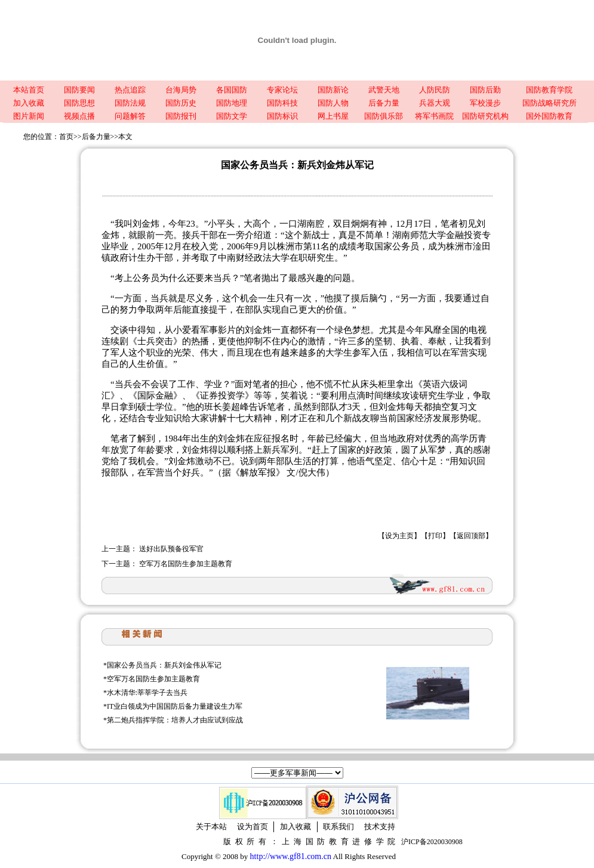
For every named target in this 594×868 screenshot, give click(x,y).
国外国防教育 (549, 116)
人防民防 (435, 90)
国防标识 (282, 116)
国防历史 (181, 103)
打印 (435, 536)
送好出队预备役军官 (171, 549)
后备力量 (384, 103)
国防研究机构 (485, 116)
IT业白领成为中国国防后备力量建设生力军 (175, 706)
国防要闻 (79, 90)
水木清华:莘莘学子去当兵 (147, 693)
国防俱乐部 (384, 116)
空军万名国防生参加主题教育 (186, 564)
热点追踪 (130, 90)
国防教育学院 (549, 90)
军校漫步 (485, 103)
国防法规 (130, 103)
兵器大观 (435, 103)
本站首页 (29, 90)
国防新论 (333, 90)
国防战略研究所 (550, 103)
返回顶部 (471, 536)
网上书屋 (333, 116)
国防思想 (79, 103)
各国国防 (232, 90)
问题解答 (130, 116)
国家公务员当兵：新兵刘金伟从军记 (164, 665)
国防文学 (232, 116)
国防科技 (282, 103)
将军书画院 (434, 116)
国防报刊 (181, 116)
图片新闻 (29, 116)
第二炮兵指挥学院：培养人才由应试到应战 (175, 720)
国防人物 (333, 103)
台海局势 (181, 90)
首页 (66, 137)
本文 (125, 137)
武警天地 (384, 90)
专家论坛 (282, 90)
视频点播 (79, 116)
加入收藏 (29, 103)
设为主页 (399, 536)
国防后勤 (485, 90)
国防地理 (232, 103)
